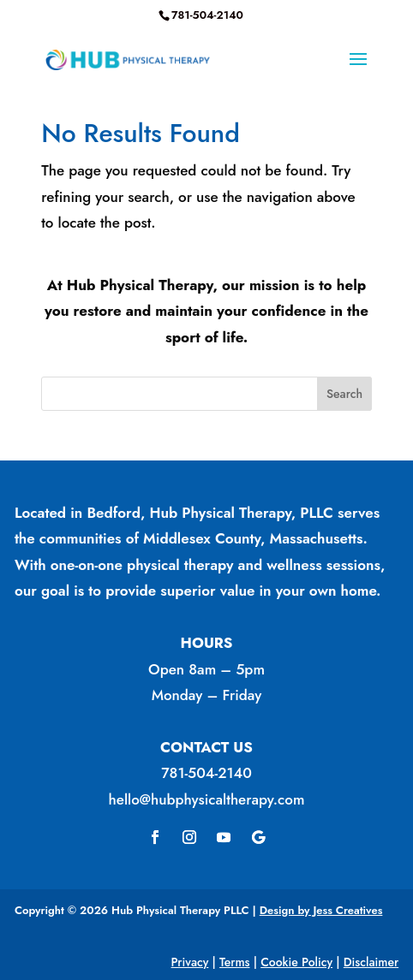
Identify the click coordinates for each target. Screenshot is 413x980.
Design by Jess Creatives (321, 910)
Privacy (190, 962)
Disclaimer (371, 962)
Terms (234, 962)
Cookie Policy (296, 962)
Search (344, 394)
